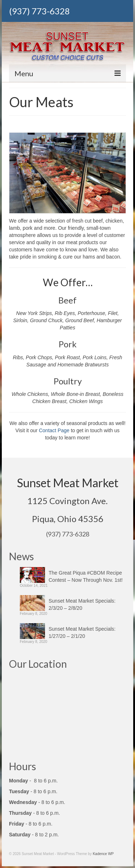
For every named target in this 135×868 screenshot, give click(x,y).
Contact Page (54, 430)
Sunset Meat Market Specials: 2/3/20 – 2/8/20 (82, 604)
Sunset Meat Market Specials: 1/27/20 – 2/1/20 (82, 632)
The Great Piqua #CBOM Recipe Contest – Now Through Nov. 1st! (86, 576)
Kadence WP (103, 854)
